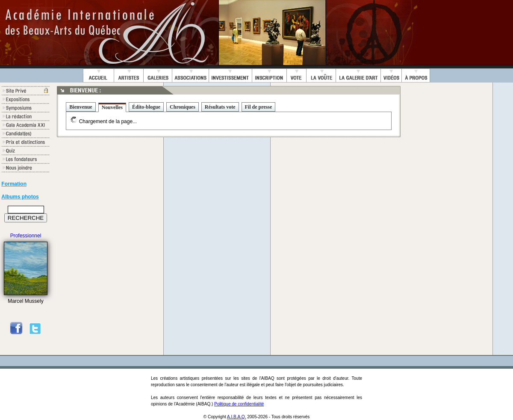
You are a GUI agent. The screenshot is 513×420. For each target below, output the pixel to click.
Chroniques (183, 107)
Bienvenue (81, 107)
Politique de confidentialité (239, 404)
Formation (14, 184)
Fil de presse (259, 107)
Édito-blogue (146, 107)
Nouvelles (112, 107)
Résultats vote (220, 107)
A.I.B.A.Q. (236, 417)
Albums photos (20, 197)
